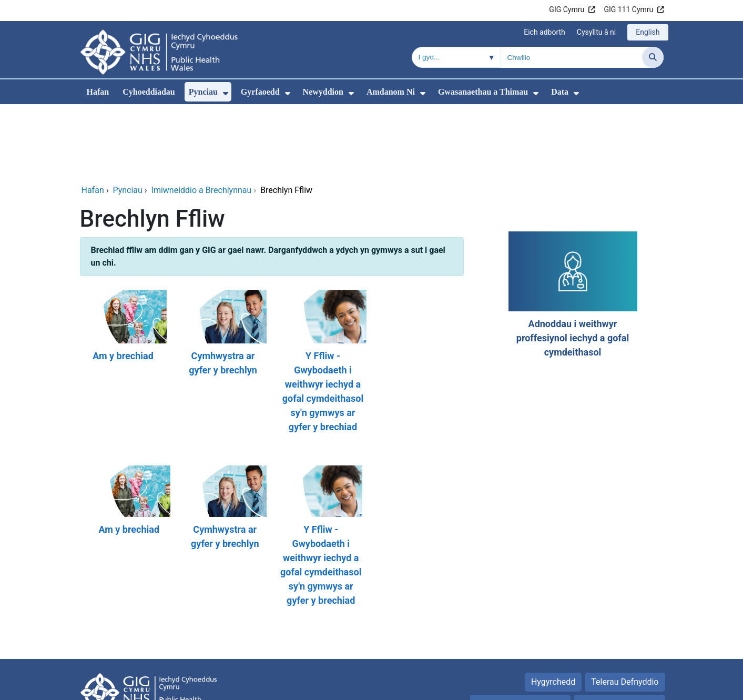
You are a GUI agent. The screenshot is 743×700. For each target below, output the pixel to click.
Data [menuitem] (560, 92)
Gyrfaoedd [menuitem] (260, 92)
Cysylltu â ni (596, 32)
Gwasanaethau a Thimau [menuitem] (483, 92)
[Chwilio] (653, 57)
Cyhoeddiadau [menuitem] (149, 92)
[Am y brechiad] (122, 291)
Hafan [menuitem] (98, 92)
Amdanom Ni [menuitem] (391, 92)
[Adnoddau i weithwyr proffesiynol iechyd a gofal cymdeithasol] (572, 224)
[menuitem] (226, 93)
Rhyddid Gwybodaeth (619, 632)
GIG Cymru (567, 9)
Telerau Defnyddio (625, 610)
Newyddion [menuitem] (323, 92)
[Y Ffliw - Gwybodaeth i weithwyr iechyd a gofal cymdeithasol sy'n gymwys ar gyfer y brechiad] (322, 291)
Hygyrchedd (553, 610)
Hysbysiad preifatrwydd (520, 632)
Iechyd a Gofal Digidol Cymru (610, 687)
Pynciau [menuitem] (203, 92)
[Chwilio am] (572, 57)
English (648, 32)
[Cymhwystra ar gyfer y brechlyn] (222, 291)
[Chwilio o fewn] (456, 57)
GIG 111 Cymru (628, 9)
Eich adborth (544, 32)
